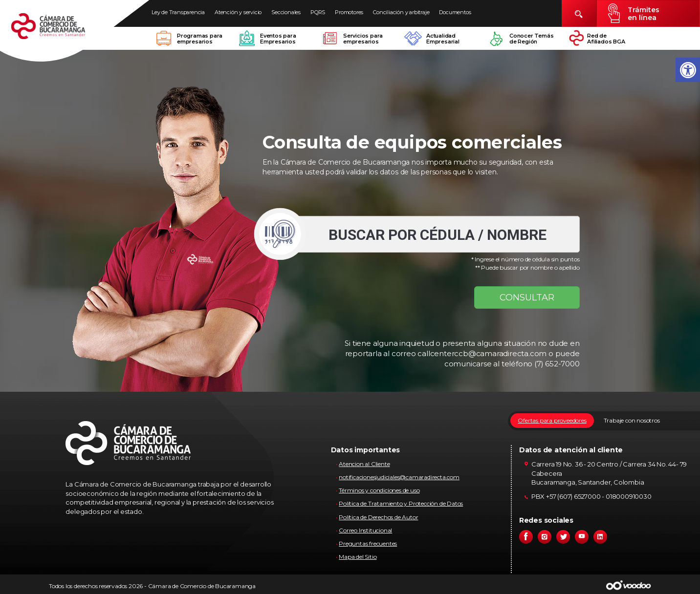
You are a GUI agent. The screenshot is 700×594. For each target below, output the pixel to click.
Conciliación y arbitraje (401, 12)
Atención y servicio (238, 12)
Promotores (349, 12)
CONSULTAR (527, 297)
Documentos (455, 12)
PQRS (318, 12)
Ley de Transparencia (178, 12)
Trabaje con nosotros (632, 420)
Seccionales (286, 12)
